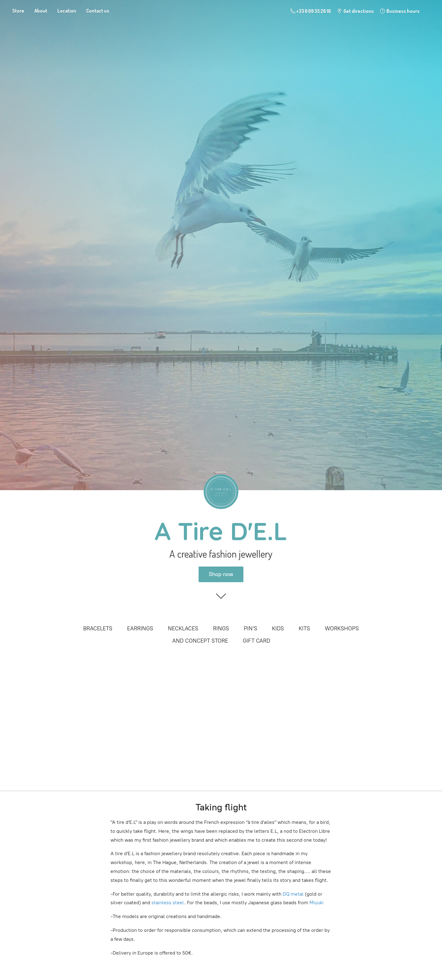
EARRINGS (140, 628)
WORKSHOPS (342, 628)
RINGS (221, 628)
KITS (304, 628)
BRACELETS (98, 628)
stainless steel (168, 903)
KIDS (278, 628)
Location (67, 11)
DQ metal (293, 894)
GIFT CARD (256, 641)
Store (18, 11)
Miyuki (317, 903)
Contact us (98, 11)
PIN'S (250, 628)
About (41, 11)
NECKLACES (183, 628)
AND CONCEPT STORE (200, 641)
